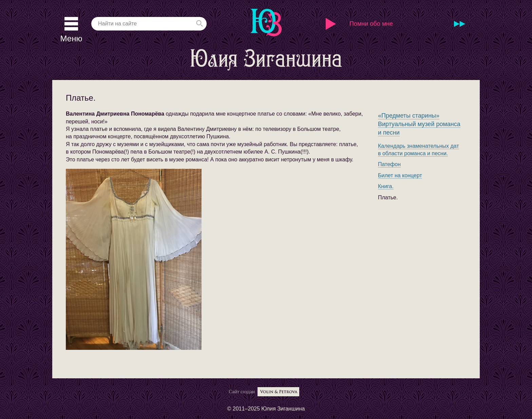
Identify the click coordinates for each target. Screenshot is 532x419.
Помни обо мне (371, 24)
